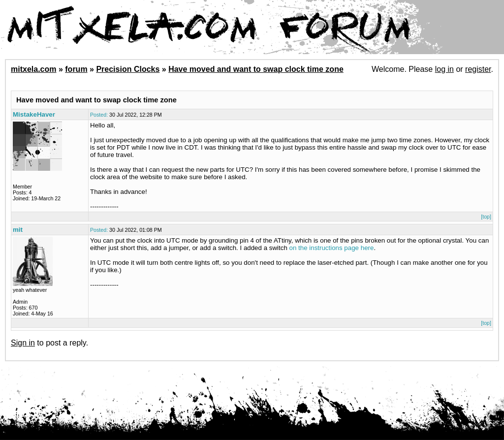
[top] (486, 217)
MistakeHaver (34, 114)
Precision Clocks (128, 69)
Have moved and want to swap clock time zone (256, 69)
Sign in (23, 343)
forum (76, 69)
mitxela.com (33, 69)
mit (18, 230)
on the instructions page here (332, 248)
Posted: (99, 115)
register (478, 69)
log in (444, 69)
